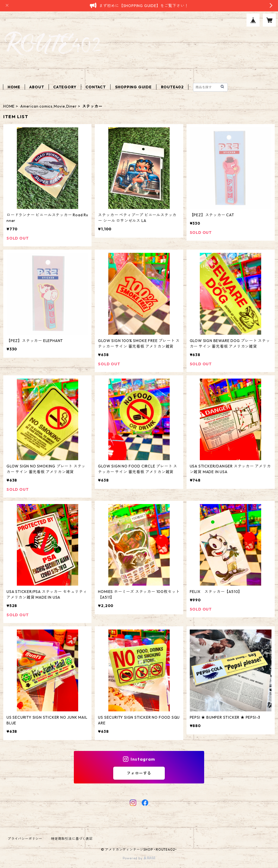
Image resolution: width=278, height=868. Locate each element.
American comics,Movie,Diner (49, 106)
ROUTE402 (172, 87)
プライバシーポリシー (25, 839)
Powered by (139, 858)
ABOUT (37, 87)
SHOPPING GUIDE (133, 87)
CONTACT (96, 87)
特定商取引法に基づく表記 (72, 839)
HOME (14, 87)
